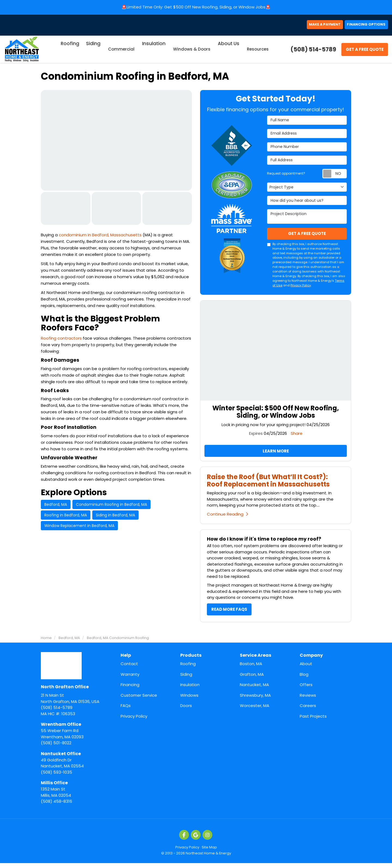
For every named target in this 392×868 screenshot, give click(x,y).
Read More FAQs (229, 614)
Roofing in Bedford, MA (66, 518)
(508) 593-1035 (77, 768)
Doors (186, 711)
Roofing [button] (71, 52)
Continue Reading (227, 518)
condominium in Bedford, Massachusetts (101, 238)
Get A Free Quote (365, 52)
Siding (186, 679)
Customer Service (139, 700)
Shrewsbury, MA (255, 700)
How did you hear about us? (307, 203)
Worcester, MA (255, 711)
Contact (129, 669)
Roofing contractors (62, 341)
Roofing (188, 669)
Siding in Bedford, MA (115, 518)
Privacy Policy (301, 289)
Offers (306, 690)
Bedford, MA (56, 507)
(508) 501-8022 (77, 739)
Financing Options (361, 27)
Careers (308, 711)
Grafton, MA (252, 679)
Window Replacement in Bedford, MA (79, 528)
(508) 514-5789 (77, 702)
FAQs (126, 711)
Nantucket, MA (254, 690)
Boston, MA (251, 669)
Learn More (276, 455)
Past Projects (313, 721)
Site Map (209, 852)
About (306, 669)
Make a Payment (308, 27)
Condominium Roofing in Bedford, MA (111, 507)
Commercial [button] (122, 52)
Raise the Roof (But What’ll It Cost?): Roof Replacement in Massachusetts (268, 485)
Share (297, 437)
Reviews (308, 700)
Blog (304, 679)
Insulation (190, 690)
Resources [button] (256, 52)
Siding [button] (94, 52)
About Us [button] (228, 52)
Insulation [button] (154, 52)
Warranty (130, 679)
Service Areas (255, 660)
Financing (130, 690)
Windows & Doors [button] (192, 52)
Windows (189, 700)
